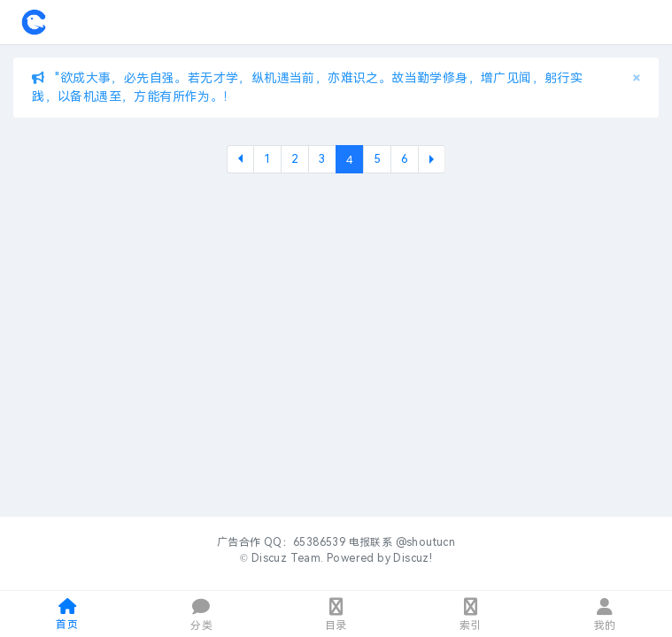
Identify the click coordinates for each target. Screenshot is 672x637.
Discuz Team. (288, 558)
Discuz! (413, 558)
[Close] (636, 78)
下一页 (432, 159)
